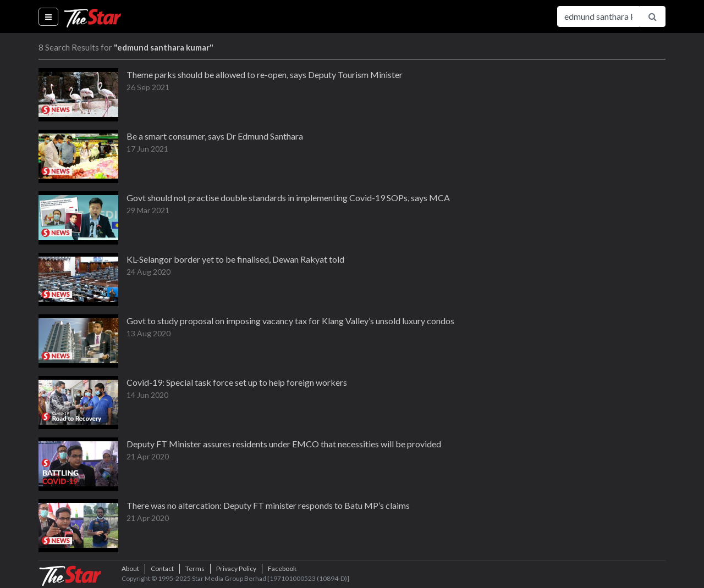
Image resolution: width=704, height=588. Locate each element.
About (130, 568)
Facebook (282, 568)
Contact (162, 568)
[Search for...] (598, 16)
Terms (195, 568)
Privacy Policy (236, 568)
